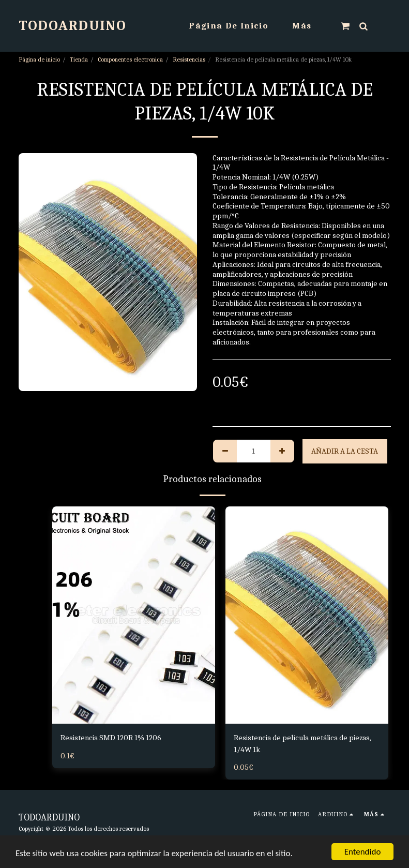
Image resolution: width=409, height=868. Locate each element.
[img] (134, 615)
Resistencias (189, 59)
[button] (345, 26)
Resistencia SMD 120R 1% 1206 (111, 738)
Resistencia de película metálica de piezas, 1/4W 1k (302, 744)
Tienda (79, 59)
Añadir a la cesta (345, 451)
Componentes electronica (130, 59)
